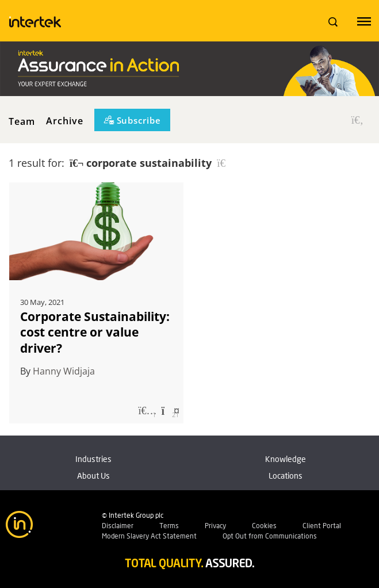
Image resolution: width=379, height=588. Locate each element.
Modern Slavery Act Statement (149, 536)
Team (22, 121)
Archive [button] (65, 121)
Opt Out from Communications (270, 536)
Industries (93, 459)
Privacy (215, 526)
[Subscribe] (132, 120)
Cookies (264, 526)
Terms (169, 526)
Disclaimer (118, 526)
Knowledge (286, 459)
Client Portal (322, 526)
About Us (93, 476)
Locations (286, 476)
